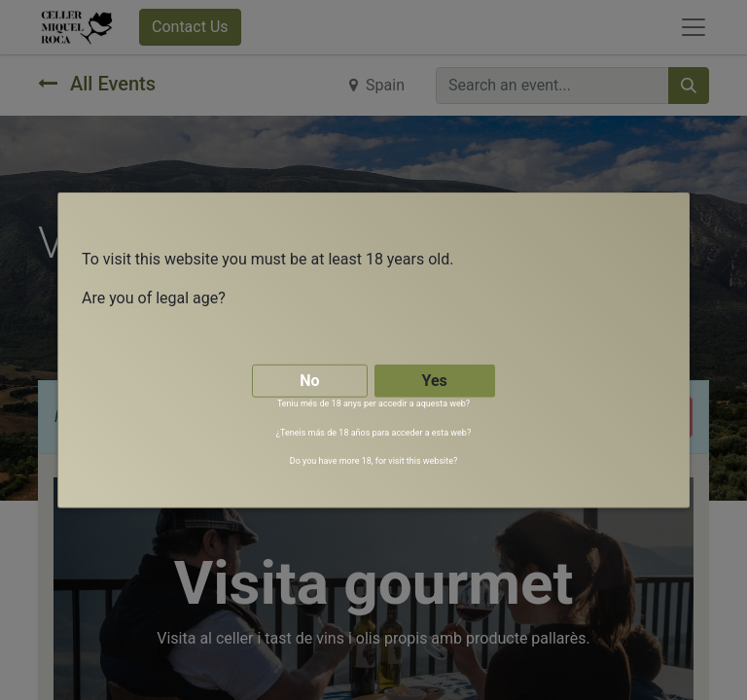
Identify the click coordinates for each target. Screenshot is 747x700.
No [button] (309, 380)
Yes (435, 380)
